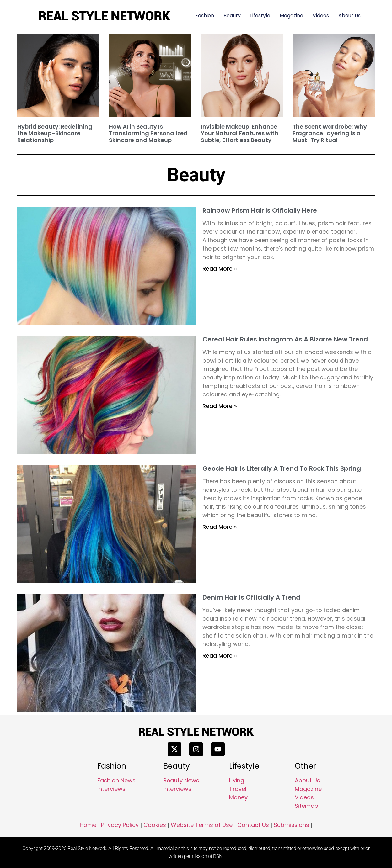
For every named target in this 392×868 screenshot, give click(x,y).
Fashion (205, 16)
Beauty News (181, 780)
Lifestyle (260, 16)
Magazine (291, 16)
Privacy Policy (120, 825)
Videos (321, 16)
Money (238, 797)
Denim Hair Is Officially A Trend (251, 597)
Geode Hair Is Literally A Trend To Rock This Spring (282, 468)
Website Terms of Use (202, 825)
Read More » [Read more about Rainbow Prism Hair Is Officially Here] (220, 269)
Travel (238, 789)
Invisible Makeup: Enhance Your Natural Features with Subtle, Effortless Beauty (240, 133)
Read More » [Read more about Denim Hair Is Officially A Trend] (220, 656)
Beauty (232, 16)
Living (237, 780)
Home (88, 825)
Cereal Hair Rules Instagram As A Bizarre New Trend (285, 339)
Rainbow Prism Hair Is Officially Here (260, 210)
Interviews (111, 789)
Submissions (291, 825)
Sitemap (306, 806)
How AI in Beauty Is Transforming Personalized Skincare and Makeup (148, 133)
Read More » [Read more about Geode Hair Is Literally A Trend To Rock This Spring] (220, 527)
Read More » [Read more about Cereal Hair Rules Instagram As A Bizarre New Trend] (220, 406)
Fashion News (116, 780)
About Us (349, 16)
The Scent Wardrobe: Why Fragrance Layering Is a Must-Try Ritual (330, 133)
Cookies (155, 825)
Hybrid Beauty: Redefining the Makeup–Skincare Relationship (55, 133)
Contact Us (253, 825)
